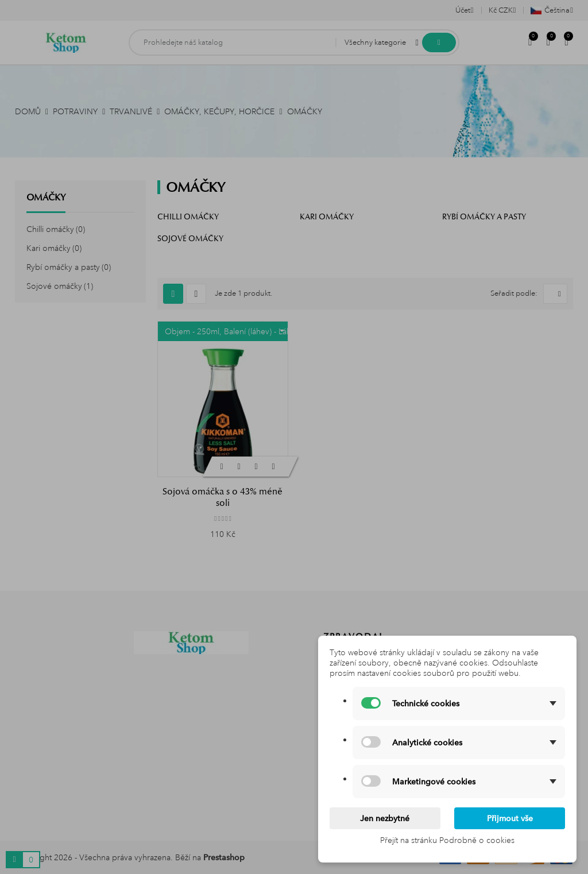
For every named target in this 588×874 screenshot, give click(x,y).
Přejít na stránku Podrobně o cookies (447, 840)
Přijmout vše (510, 818)
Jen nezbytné (385, 818)
